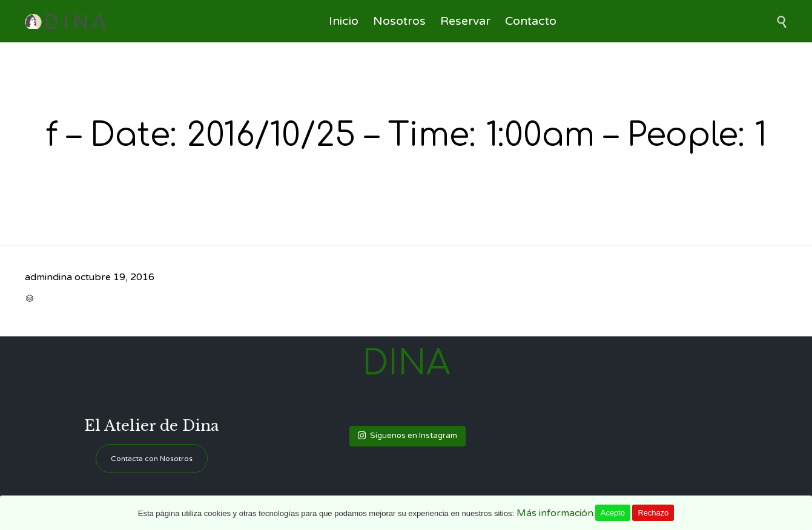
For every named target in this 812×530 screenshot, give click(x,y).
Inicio (344, 21)
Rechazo (653, 513)
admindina (48, 277)
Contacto (531, 21)
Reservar (465, 21)
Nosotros (399, 21)
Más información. (556, 513)
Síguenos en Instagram (408, 436)
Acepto (613, 513)
